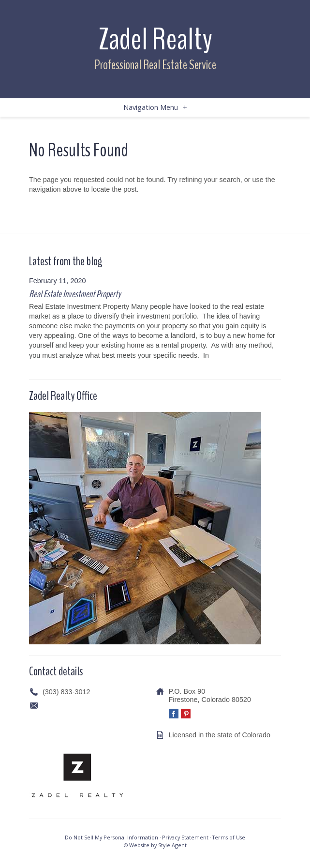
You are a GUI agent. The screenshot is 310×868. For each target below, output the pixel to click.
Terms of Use (229, 837)
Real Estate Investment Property (75, 294)
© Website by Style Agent (155, 845)
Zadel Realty (155, 39)
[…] (216, 355)
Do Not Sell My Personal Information (111, 837)
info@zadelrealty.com (76, 705)
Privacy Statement (185, 837)
